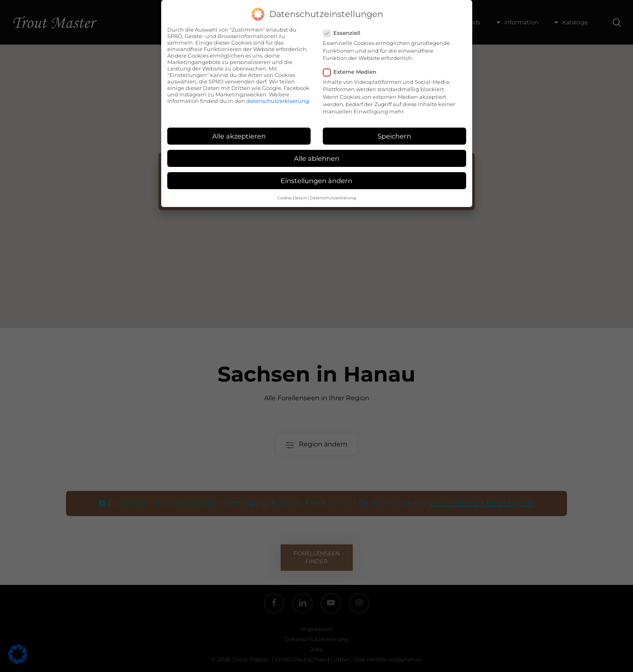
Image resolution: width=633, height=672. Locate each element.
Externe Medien (353, 72)
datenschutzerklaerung (278, 101)
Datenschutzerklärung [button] (333, 198)
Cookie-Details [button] (292, 198)
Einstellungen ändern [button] (316, 181)
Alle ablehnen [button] (317, 158)
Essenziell (345, 33)
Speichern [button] (394, 136)
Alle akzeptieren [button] (239, 136)
